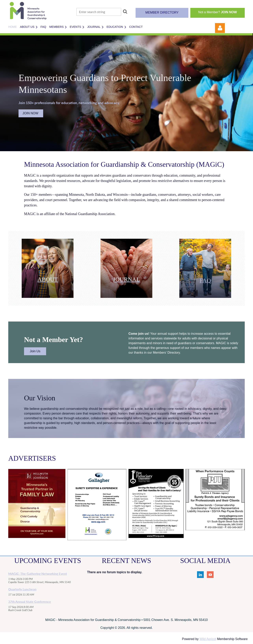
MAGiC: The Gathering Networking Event (38, 574)
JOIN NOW (31, 113)
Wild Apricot (208, 639)
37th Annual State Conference (30, 602)
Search (125, 11)
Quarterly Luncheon (22, 589)
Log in (220, 28)
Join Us (35, 351)
